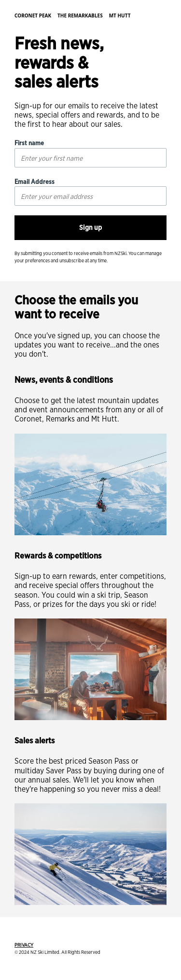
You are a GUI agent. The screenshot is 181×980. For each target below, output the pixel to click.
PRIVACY (24, 945)
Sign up (90, 227)
